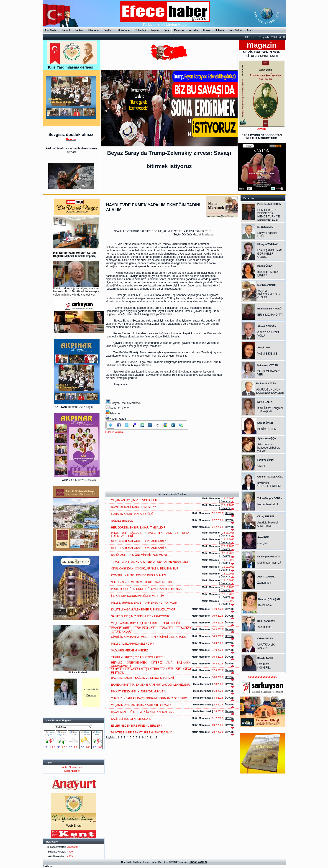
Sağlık (107, 30)
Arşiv (250, 30)
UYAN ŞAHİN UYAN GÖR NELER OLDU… (270, 254)
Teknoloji (141, 30)
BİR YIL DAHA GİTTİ (270, 315)
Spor (166, 30)
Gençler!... (264, 543)
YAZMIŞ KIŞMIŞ (267, 354)
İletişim (220, 30)
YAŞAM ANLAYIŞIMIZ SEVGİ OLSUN (270, 294)
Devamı (91, 695)
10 (147, 738)
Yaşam (155, 30)
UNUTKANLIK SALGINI (266, 646)
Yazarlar (193, 30)
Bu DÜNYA (265, 605)
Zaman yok (264, 583)
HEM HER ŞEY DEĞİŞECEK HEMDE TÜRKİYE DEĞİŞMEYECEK (269, 215)
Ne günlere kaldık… (269, 504)
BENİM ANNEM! (267, 429)
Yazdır (122, 419)
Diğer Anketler (72, 771)
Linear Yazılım (198, 862)
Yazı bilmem (265, 627)
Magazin (179, 30)
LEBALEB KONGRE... (264, 666)
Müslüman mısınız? (269, 563)
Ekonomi (94, 30)
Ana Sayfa (51, 30)
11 (151, 738)
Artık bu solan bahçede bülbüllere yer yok (269, 448)
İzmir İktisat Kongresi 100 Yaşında (270, 410)
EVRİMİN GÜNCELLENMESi (269, 484)
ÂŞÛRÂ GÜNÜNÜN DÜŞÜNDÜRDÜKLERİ (270, 391)
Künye (207, 30)
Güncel (66, 30)
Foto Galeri (235, 30)
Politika (79, 30)
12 (156, 738)
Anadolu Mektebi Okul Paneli (268, 524)
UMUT (261, 466)
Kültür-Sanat (123, 30)
